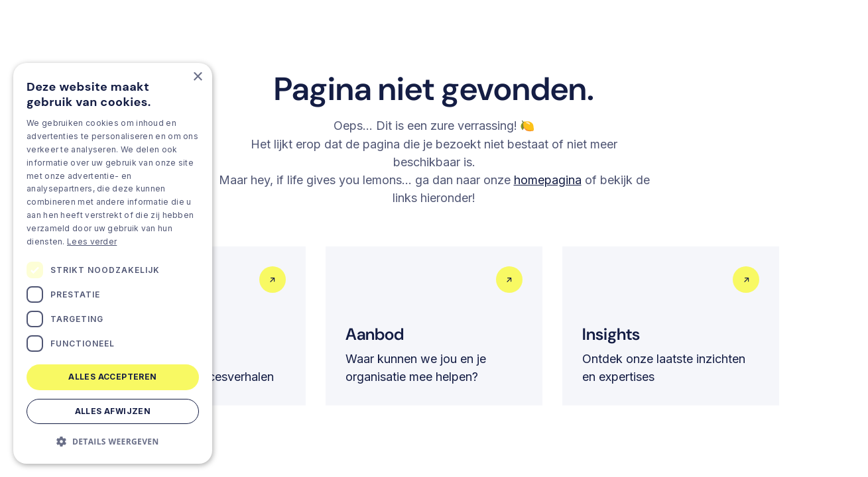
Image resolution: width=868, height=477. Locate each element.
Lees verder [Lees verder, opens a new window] (92, 241)
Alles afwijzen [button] (113, 411)
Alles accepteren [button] (112, 377)
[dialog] (113, 263)
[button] (113, 442)
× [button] (197, 77)
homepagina (548, 180)
